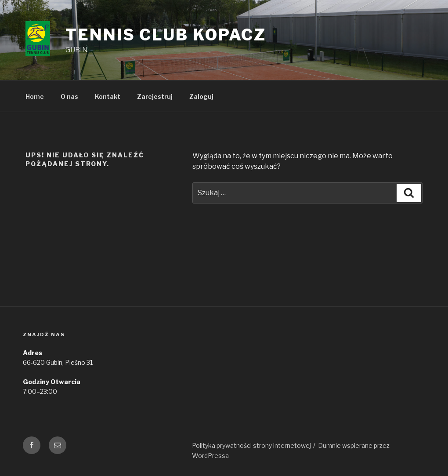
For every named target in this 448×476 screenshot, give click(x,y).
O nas (69, 96)
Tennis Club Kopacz (166, 35)
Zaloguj (201, 96)
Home (35, 96)
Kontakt (108, 96)
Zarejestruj (155, 96)
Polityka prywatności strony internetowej (251, 445)
